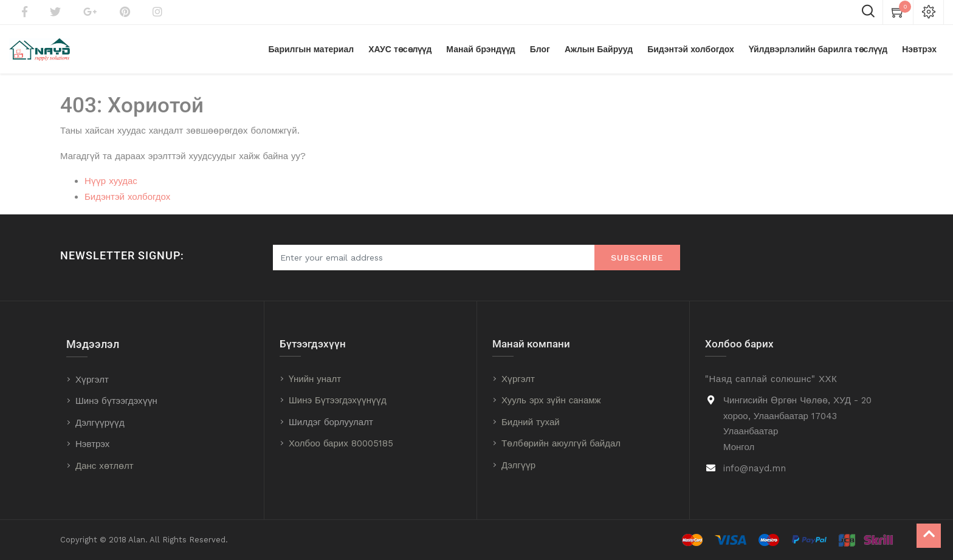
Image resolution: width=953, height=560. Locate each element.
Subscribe (637, 258)
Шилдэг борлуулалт (331, 422)
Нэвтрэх (92, 444)
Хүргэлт (92, 380)
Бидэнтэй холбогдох (127, 197)
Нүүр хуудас (111, 181)
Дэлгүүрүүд (100, 423)
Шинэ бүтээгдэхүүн (116, 401)
